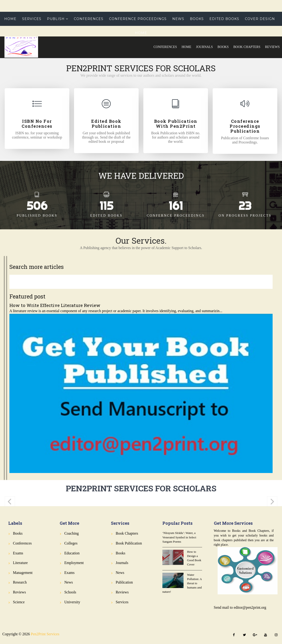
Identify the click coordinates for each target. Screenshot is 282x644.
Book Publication (129, 543)
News (178, 19)
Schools (70, 592)
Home (186, 47)
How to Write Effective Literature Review (55, 305)
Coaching (72, 533)
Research (20, 582)
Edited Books (224, 19)
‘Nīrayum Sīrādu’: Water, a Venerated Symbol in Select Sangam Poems (179, 537)
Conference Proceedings (138, 19)
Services (32, 19)
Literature (20, 563)
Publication (124, 582)
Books (223, 47)
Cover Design (260, 19)
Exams (18, 553)
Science (19, 602)
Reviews (272, 47)
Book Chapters (247, 47)
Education (72, 553)
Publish (56, 19)
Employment (74, 563)
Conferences (165, 47)
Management (23, 573)
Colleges (71, 543)
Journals (204, 47)
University (72, 602)
